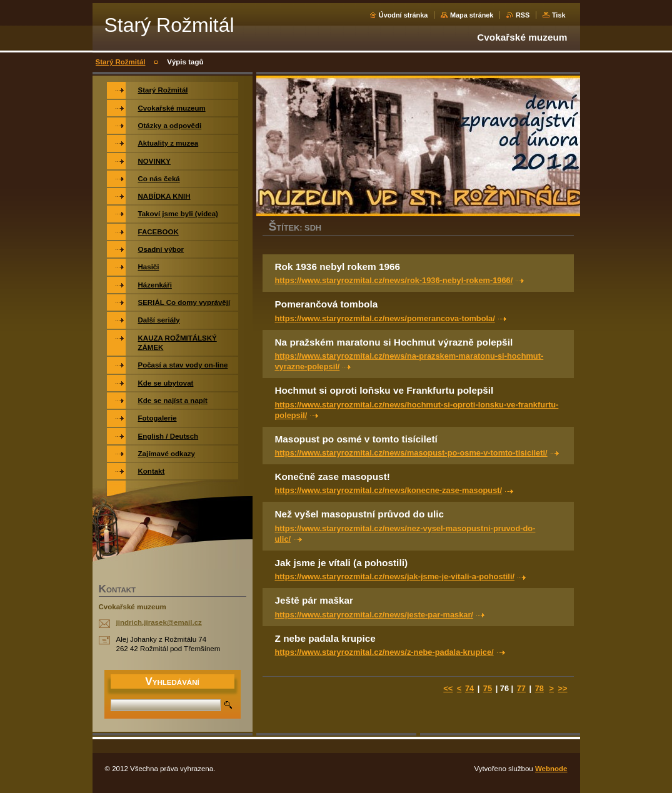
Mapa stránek (472, 15)
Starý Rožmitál (121, 62)
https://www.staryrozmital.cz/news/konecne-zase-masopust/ (389, 490)
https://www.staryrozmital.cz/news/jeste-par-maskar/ (374, 615)
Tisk (559, 15)
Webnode (551, 769)
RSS (523, 15)
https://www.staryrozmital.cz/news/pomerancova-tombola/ (385, 318)
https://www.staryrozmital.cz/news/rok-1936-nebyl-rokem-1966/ (394, 280)
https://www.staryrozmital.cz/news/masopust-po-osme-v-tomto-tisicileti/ (411, 453)
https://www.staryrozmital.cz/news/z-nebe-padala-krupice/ (384, 652)
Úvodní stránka (404, 15)
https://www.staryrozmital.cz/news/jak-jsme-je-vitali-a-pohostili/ (395, 576)
